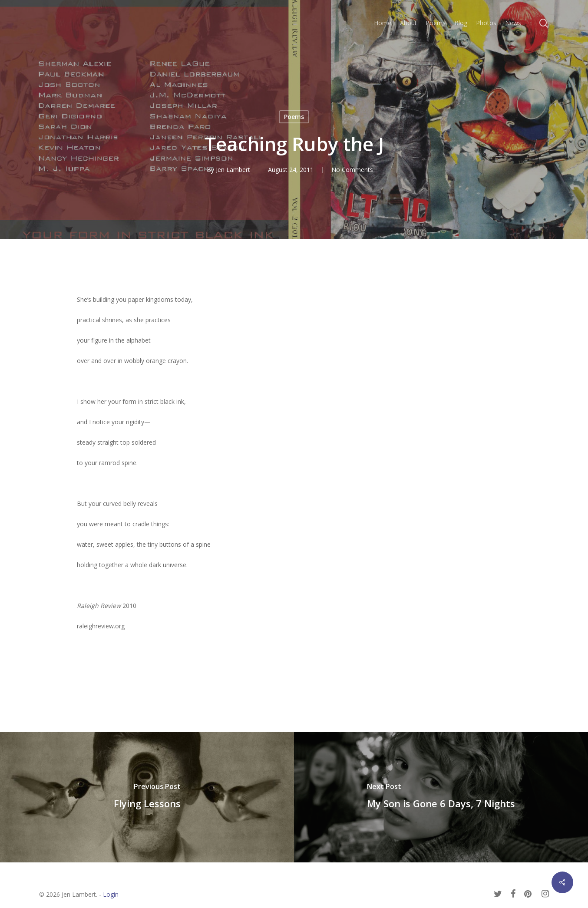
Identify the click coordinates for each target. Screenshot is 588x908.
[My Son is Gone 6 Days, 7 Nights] (441, 797)
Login (111, 894)
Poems (294, 117)
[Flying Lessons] (147, 797)
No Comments (352, 170)
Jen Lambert (233, 170)
